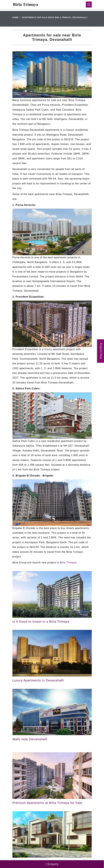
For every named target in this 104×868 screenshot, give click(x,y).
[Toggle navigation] (89, 5)
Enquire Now (101, 351)
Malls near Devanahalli (30, 739)
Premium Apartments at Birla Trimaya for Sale (47, 803)
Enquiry (52, 864)
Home (16, 18)
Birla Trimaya (68, 563)
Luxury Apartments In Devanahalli (38, 680)
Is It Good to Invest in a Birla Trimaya (41, 622)
